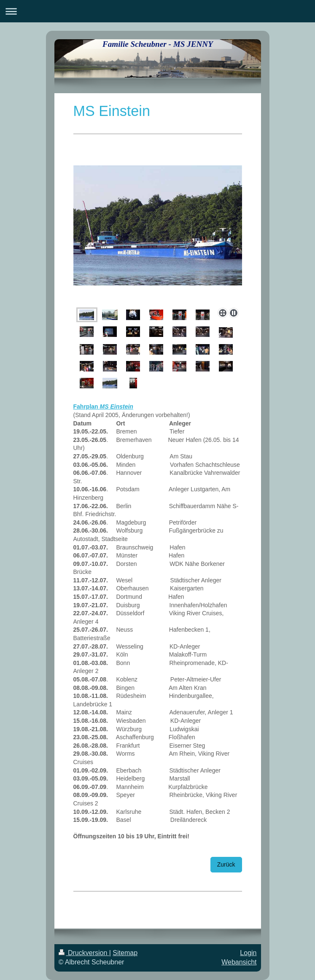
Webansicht (239, 962)
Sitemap (125, 953)
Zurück (226, 864)
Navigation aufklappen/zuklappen (157, 11)
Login (248, 953)
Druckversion (84, 953)
